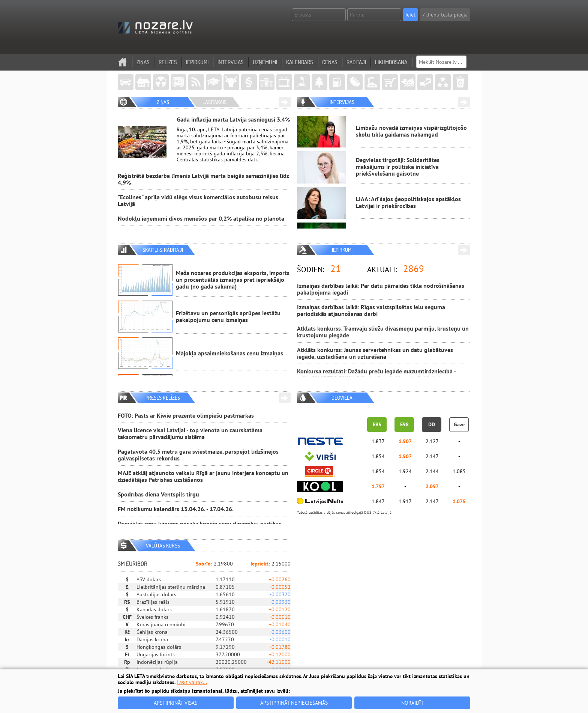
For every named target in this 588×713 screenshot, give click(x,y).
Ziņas (143, 62)
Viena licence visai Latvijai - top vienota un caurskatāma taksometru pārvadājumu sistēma (190, 433)
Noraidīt (412, 703)
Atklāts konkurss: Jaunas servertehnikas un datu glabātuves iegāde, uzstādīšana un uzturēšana (375, 353)
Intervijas (231, 62)
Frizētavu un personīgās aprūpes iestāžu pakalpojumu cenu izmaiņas (228, 316)
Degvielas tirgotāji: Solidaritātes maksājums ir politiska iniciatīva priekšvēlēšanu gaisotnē (398, 167)
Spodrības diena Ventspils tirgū (158, 494)
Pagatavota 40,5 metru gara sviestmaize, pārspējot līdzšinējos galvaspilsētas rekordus (198, 455)
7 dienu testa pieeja (445, 15)
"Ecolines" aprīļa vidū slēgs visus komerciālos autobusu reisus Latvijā (198, 200)
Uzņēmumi (265, 62)
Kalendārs (300, 62)
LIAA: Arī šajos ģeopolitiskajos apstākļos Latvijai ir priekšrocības (408, 202)
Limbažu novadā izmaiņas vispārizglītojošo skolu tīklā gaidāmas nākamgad (411, 131)
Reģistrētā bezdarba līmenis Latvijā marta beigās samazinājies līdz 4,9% (203, 179)
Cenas (330, 62)
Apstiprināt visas (175, 703)
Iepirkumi (197, 62)
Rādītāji (356, 62)
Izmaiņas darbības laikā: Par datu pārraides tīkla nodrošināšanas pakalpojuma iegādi (381, 289)
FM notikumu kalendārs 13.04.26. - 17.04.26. (176, 509)
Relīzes (168, 62)
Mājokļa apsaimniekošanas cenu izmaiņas (229, 353)
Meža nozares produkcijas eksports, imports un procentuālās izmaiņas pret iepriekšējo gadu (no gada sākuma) (233, 280)
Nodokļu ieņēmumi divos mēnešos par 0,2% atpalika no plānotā (201, 218)
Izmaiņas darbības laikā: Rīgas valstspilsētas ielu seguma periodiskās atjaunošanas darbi (371, 310)
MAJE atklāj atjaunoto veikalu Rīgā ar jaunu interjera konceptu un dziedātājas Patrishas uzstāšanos (203, 476)
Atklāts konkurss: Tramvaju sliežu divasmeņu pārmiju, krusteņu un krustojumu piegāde (383, 332)
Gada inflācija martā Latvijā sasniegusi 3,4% (233, 119)
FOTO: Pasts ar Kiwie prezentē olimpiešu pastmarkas (186, 415)
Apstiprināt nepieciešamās (294, 703)
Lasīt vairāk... (192, 682)
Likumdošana (391, 62)
